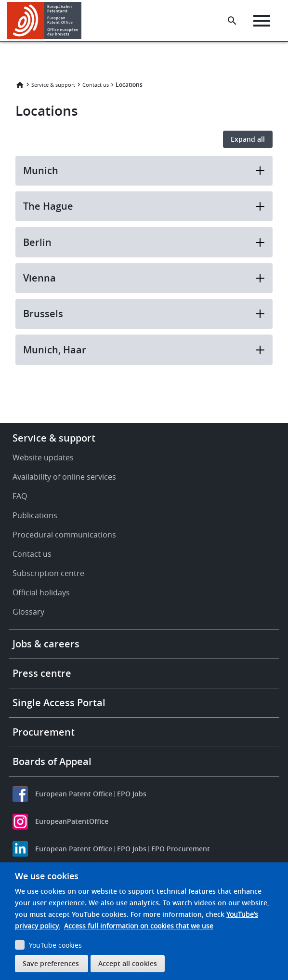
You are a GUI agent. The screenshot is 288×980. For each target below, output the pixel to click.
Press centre (42, 673)
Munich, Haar (144, 350)
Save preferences (51, 963)
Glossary (28, 612)
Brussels (144, 314)
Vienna (144, 278)
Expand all (248, 139)
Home (20, 85)
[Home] (45, 20)
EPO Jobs (132, 794)
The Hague (144, 206)
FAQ (20, 496)
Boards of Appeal (52, 761)
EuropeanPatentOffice (72, 821)
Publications (35, 515)
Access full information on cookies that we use (139, 926)
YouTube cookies (55, 945)
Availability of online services (64, 477)
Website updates (43, 457)
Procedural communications (64, 535)
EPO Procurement (181, 849)
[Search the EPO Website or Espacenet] (232, 21)
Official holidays (41, 592)
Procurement (44, 732)
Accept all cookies (128, 963)
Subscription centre (48, 573)
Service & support (53, 85)
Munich (144, 170)
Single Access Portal (59, 703)
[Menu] (262, 21)
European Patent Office (74, 794)
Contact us (96, 85)
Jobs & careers (46, 644)
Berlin (144, 242)
